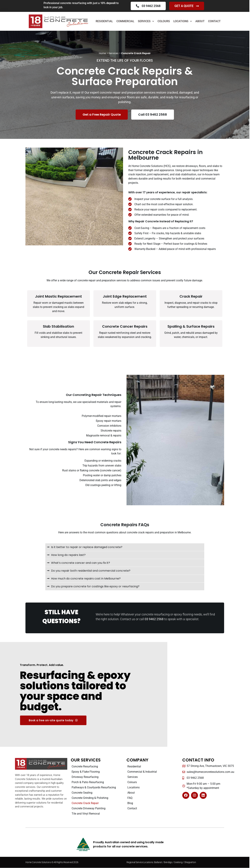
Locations (183, 21)
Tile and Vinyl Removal (86, 814)
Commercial (125, 21)
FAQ (130, 798)
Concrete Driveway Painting (89, 808)
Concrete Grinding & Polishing (90, 798)
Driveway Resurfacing (85, 777)
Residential (104, 21)
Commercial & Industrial (142, 772)
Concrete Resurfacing (85, 766)
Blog (130, 803)
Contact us (128, 619)
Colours (164, 21)
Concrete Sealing (82, 793)
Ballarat (158, 862)
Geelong (178, 862)
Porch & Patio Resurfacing (88, 782)
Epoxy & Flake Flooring (86, 772)
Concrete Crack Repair (85, 803)
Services (146, 21)
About (200, 21)
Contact (214, 21)
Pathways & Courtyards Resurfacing (94, 787)
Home (102, 53)
